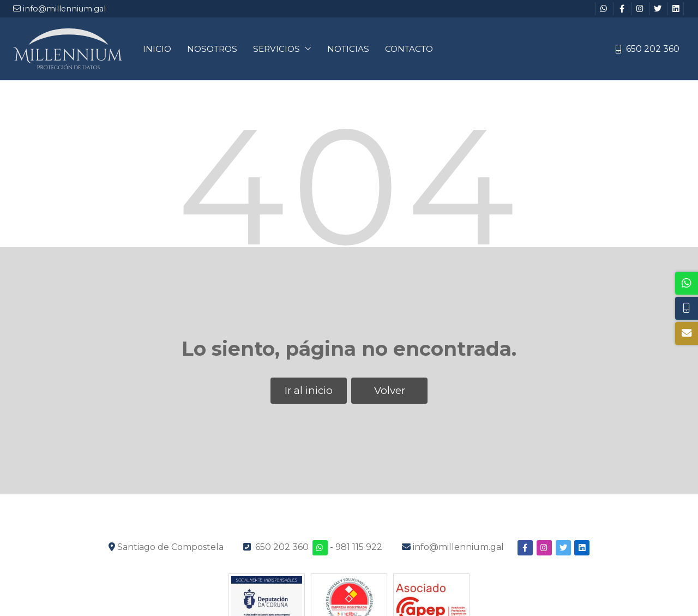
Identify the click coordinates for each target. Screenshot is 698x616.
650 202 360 (282, 547)
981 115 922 (359, 547)
